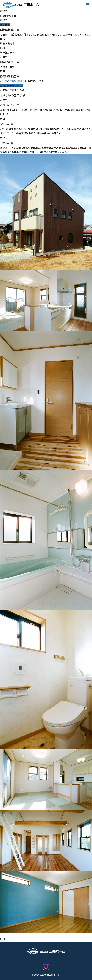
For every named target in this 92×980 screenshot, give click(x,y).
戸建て (4, 11)
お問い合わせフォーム (12, 86)
